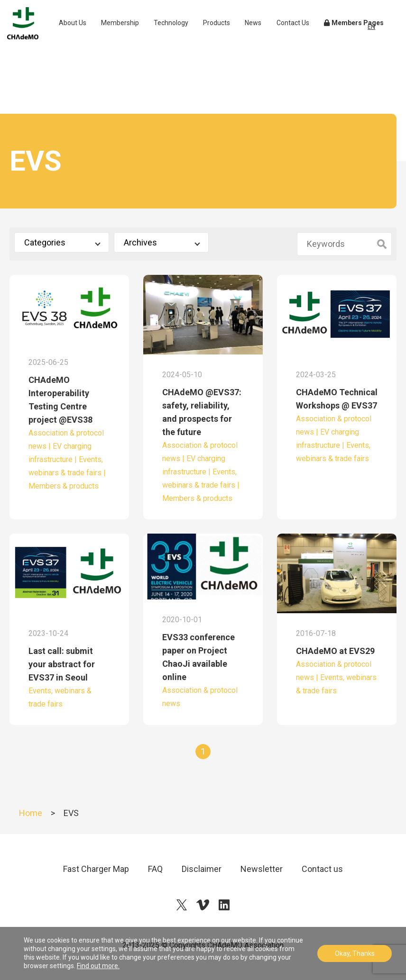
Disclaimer (202, 869)
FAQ (155, 869)
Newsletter (262, 869)
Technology (187, 37)
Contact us (322, 869)
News (270, 37)
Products (233, 37)
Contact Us (306, 42)
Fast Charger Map (96, 869)
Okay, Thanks (355, 953)
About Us (91, 42)
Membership (136, 37)
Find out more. (98, 966)
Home (31, 813)
